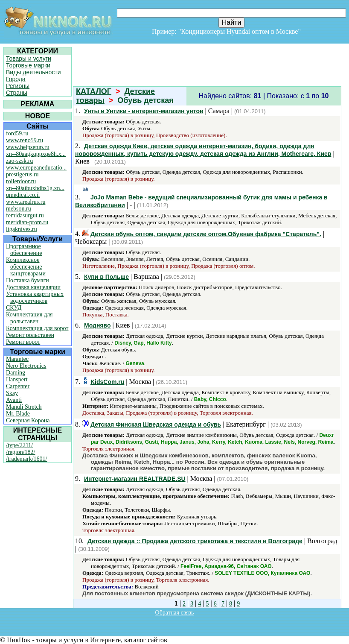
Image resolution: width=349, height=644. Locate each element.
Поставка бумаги (28, 280)
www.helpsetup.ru (28, 147)
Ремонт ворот (23, 342)
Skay (12, 393)
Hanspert (17, 379)
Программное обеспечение (24, 250)
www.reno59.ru (25, 140)
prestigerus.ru (22, 174)
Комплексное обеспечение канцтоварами (26, 267)
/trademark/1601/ (26, 459)
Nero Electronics (26, 366)
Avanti (14, 400)
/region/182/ (20, 452)
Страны (17, 93)
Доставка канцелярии (33, 287)
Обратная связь (175, 613)
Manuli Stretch (24, 407)
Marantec (17, 359)
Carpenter (18, 386)
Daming (16, 373)
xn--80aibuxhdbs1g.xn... (35, 188)
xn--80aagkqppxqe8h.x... (36, 154)
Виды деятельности (33, 72)
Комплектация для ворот (37, 328)
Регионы (18, 86)
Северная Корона (28, 420)
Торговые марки (28, 65)
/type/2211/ (19, 445)
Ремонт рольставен (30, 335)
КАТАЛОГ (94, 91)
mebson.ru (19, 209)
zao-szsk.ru (19, 161)
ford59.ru (17, 133)
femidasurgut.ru (25, 215)
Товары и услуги (29, 59)
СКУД (14, 308)
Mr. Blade (18, 414)
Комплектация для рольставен (29, 318)
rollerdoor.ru (21, 181)
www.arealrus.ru (26, 202)
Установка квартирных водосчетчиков (35, 297)
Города (16, 79)
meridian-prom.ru (27, 222)
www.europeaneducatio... (36, 168)
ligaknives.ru (22, 229)
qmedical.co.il (23, 195)
